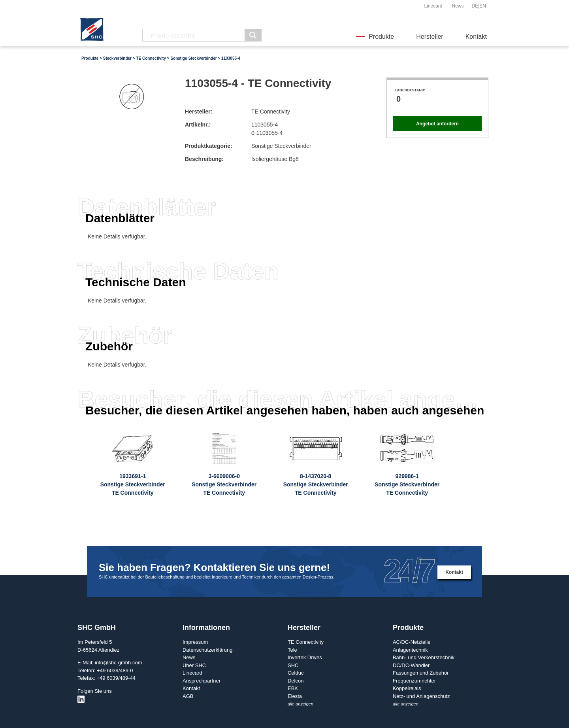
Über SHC (194, 665)
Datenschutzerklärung (207, 650)
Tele (292, 650)
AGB (188, 696)
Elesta (295, 696)
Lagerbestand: (410, 90)
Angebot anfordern (437, 124)
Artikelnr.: (198, 125)
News (458, 6)
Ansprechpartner (202, 681)
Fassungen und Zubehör (421, 673)
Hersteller (430, 37)
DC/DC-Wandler (411, 665)
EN (483, 6)
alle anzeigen (301, 704)
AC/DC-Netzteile (412, 642)
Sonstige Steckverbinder (193, 58)
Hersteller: (199, 112)
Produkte (381, 37)
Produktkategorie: (209, 146)
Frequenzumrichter (414, 681)
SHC (293, 665)
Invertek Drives (305, 657)
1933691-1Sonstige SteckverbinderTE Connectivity (133, 484)
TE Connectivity (151, 58)
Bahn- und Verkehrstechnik (424, 657)
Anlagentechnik (410, 650)
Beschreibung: (204, 159)
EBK (293, 688)
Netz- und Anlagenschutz (421, 696)
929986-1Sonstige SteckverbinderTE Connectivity (407, 484)
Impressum (195, 642)
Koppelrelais (407, 688)
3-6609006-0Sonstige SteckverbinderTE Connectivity (224, 484)
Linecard (433, 6)
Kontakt (476, 37)
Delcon (296, 681)
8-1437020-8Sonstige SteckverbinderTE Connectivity (316, 484)
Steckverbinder (117, 58)
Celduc (296, 673)
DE (475, 6)
